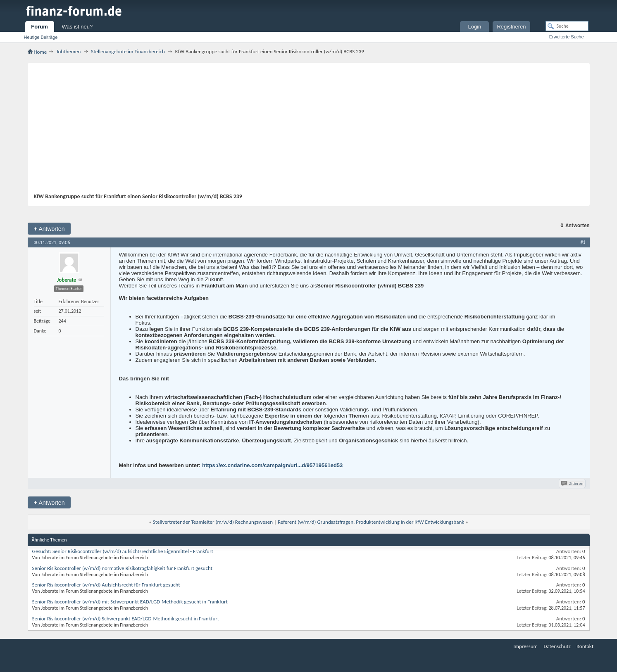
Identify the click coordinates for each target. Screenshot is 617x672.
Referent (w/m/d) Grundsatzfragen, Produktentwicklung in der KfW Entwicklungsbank (371, 522)
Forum (39, 27)
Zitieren (573, 483)
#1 (583, 242)
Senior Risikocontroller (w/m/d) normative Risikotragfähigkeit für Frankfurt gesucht (122, 568)
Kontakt (585, 646)
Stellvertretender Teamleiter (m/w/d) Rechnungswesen (213, 522)
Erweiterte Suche (567, 37)
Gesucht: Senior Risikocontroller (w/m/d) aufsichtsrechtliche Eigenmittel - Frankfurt (123, 551)
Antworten (49, 229)
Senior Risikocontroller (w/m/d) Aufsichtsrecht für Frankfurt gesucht (106, 585)
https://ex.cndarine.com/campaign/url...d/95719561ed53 (272, 465)
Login (475, 27)
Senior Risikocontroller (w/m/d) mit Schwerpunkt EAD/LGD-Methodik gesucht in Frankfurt (130, 602)
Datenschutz (557, 646)
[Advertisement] (305, 131)
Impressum (525, 646)
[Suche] (567, 26)
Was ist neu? (77, 27)
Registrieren (511, 27)
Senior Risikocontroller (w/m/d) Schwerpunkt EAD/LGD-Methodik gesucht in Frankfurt (126, 619)
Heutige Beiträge (41, 37)
